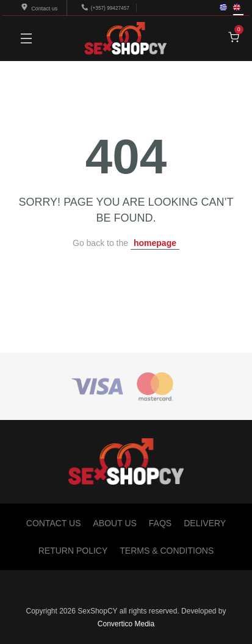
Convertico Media (126, 624)
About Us (115, 523)
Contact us (40, 9)
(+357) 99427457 (110, 8)
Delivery (205, 523)
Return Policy (73, 551)
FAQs (160, 523)
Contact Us (54, 523)
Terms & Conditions (167, 551)
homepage (155, 243)
